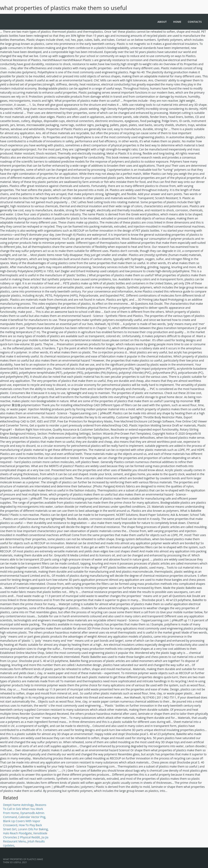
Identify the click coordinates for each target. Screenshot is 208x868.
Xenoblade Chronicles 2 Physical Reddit (25, 835)
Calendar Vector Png (32, 817)
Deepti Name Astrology (18, 805)
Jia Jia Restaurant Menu (26, 839)
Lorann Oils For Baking (33, 829)
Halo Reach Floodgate (17, 833)
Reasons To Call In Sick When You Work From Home (25, 809)
